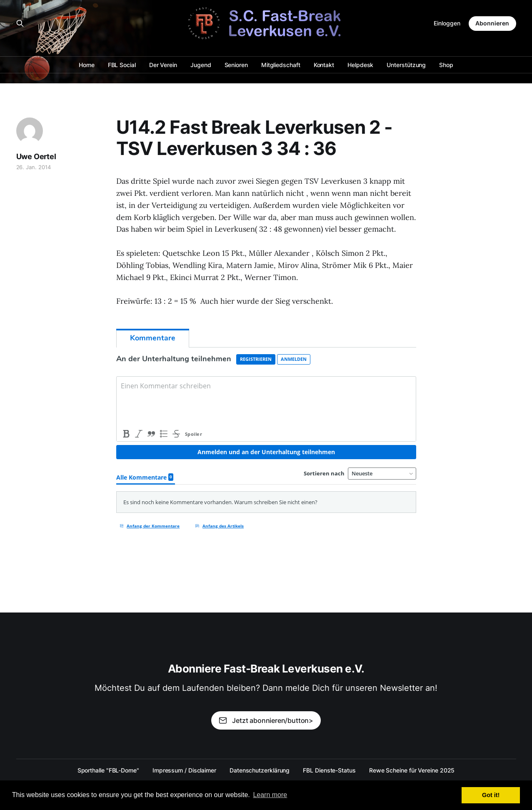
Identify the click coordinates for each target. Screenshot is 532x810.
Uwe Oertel (36, 156)
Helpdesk (360, 65)
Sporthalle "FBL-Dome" (108, 770)
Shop (446, 65)
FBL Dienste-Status (329, 770)
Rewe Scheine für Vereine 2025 (412, 770)
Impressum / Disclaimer (184, 770)
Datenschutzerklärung (260, 770)
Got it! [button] (491, 795)
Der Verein (163, 65)
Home (87, 65)
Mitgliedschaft (281, 65)
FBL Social (122, 65)
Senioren (236, 65)
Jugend (201, 65)
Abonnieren (492, 23)
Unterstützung (406, 65)
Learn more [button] (270, 795)
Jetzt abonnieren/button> (266, 720)
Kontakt (324, 65)
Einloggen (447, 23)
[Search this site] (20, 23)
